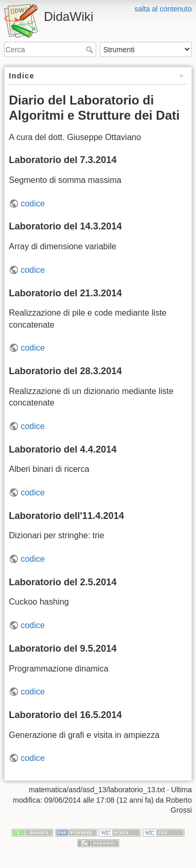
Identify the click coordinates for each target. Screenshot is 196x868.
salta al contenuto (163, 9)
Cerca (91, 50)
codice (32, 204)
